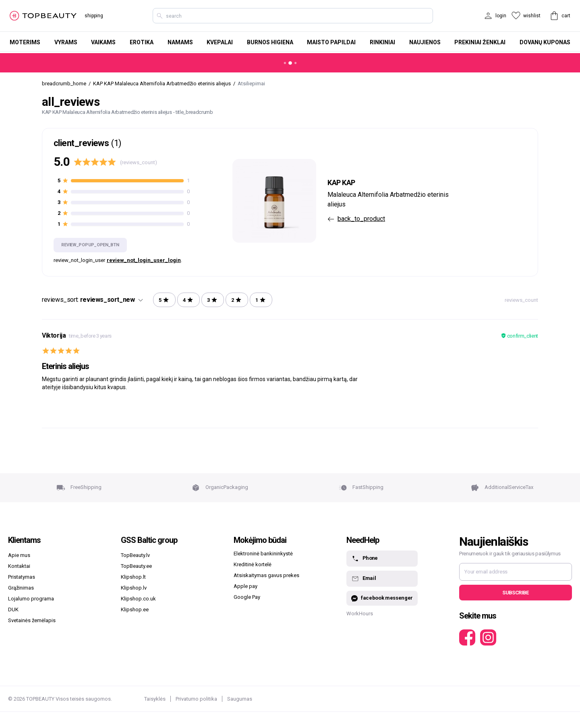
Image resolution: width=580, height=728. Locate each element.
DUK (13, 609)
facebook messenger (382, 598)
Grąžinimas (21, 588)
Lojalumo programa (31, 599)
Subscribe (515, 593)
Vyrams (66, 42)
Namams (180, 42)
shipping (94, 16)
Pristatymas (22, 577)
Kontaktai (19, 566)
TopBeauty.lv (135, 555)
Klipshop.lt (133, 577)
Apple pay (245, 586)
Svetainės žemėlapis (32, 620)
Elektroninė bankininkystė (263, 554)
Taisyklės (155, 699)
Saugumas (240, 699)
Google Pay (247, 597)
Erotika (142, 42)
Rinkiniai (382, 42)
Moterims (25, 42)
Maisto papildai (331, 42)
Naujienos (425, 42)
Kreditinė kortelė (253, 564)
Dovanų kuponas (545, 42)
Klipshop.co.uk (138, 599)
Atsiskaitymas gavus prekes (266, 575)
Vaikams (103, 42)
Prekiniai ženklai (480, 42)
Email (364, 579)
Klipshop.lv (134, 588)
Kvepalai (220, 42)
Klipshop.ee (135, 609)
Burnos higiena (270, 42)
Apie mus (19, 555)
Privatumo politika (196, 699)
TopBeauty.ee (136, 566)
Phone (365, 559)
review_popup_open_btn (90, 245)
